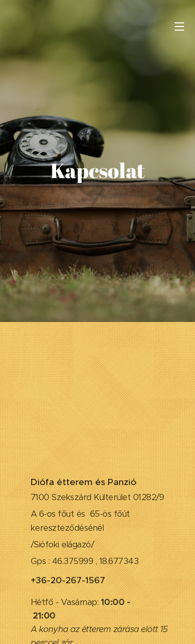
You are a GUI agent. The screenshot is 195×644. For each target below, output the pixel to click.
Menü (179, 26)
